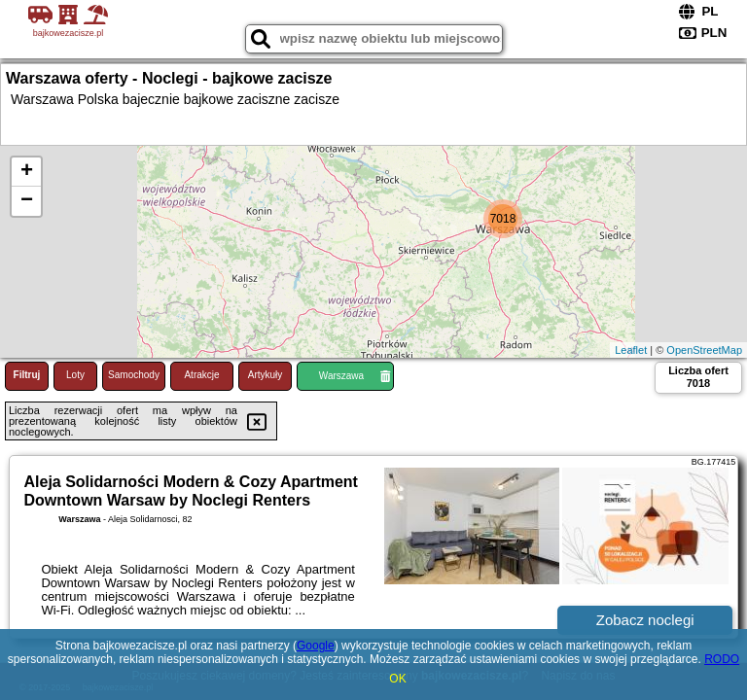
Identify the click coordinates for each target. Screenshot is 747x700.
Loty (75, 375)
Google (316, 646)
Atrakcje (201, 375)
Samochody (134, 375)
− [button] (27, 201)
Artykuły (266, 375)
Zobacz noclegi (645, 620)
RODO (722, 659)
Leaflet (631, 350)
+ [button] (27, 172)
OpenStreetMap (704, 350)
